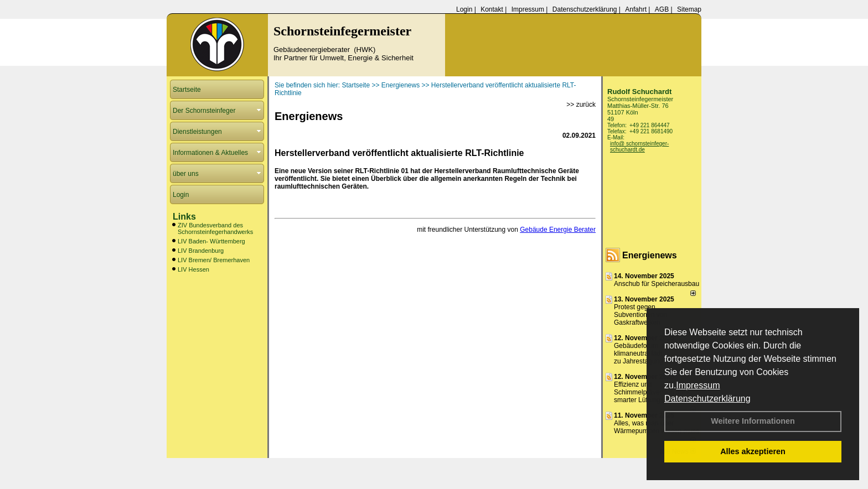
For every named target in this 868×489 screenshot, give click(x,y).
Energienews (650, 255)
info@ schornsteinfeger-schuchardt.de (639, 147)
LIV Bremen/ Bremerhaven (214, 260)
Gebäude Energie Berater (558, 230)
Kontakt (492, 9)
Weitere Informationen (753, 421)
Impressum (698, 385)
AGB (662, 9)
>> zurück (581, 105)
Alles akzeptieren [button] (753, 451)
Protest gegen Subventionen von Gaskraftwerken (640, 315)
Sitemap (689, 9)
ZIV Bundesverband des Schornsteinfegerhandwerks (215, 228)
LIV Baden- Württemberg (211, 241)
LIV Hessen (193, 269)
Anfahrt (636, 9)
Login (464, 9)
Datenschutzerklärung (707, 399)
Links (184, 217)
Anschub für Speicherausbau (657, 284)
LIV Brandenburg (201, 251)
